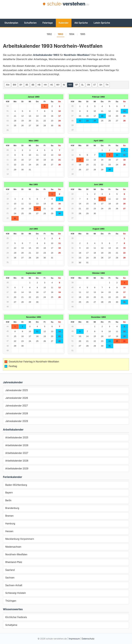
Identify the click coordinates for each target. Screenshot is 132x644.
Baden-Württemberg (16, 485)
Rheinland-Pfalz (14, 562)
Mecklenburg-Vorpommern (20, 539)
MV (58, 85)
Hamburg (10, 524)
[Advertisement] (66, 15)
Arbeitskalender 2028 (17, 461)
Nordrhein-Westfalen (16, 554)
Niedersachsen (13, 547)
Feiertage (48, 23)
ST (95, 85)
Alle (8, 85)
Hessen (9, 531)
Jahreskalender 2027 (17, 406)
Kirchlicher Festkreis (16, 617)
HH (45, 85)
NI (64, 85)
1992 (49, 34)
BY (21, 85)
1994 (72, 34)
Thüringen (11, 601)
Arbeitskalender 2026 (17, 445)
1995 (83, 34)
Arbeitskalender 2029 (17, 469)
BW (15, 85)
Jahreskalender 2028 (17, 413)
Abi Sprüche (81, 23)
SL (82, 85)
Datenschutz (88, 639)
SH (101, 85)
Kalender (64, 23)
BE (27, 85)
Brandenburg (12, 508)
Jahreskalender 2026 (17, 398)
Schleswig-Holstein (16, 593)
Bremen (9, 516)
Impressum (74, 639)
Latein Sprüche (102, 23)
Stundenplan (11, 23)
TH (107, 85)
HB (39, 85)
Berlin (8, 500)
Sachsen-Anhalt (14, 585)
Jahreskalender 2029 (17, 421)
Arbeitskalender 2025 (17, 438)
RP (77, 85)
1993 (61, 34)
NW (70, 85)
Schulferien (30, 23)
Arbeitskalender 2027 (17, 453)
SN (89, 85)
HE (51, 85)
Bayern (9, 493)
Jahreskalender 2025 (17, 390)
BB (33, 85)
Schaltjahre (11, 625)
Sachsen (10, 578)
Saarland (10, 570)
